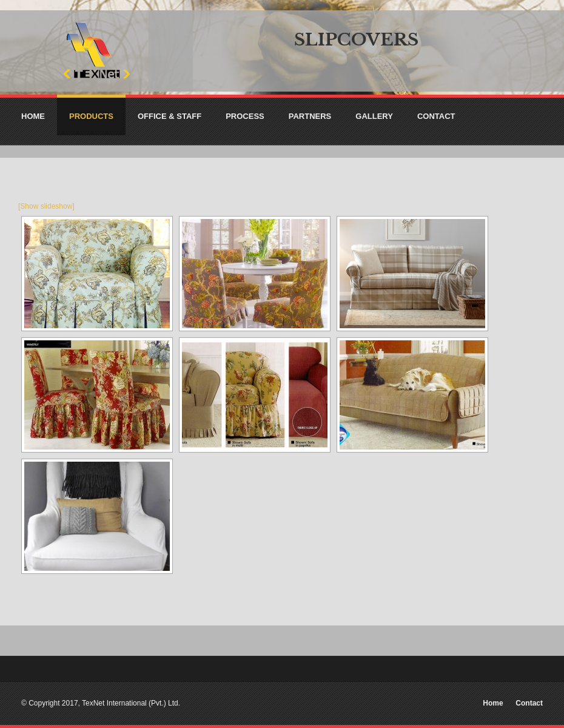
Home (493, 703)
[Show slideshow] (46, 206)
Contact (529, 703)
